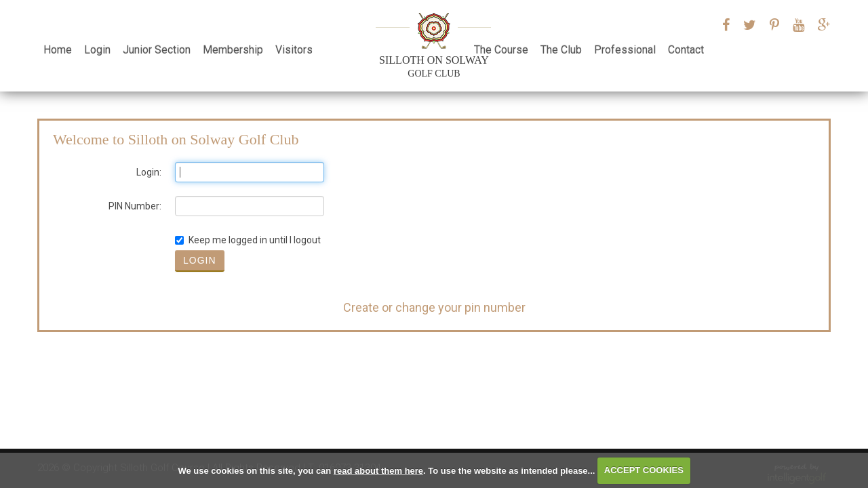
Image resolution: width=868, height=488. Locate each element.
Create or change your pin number (434, 307)
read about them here (378, 470)
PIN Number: (135, 206)
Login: (149, 172)
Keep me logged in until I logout (248, 240)
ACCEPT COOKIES (644, 470)
